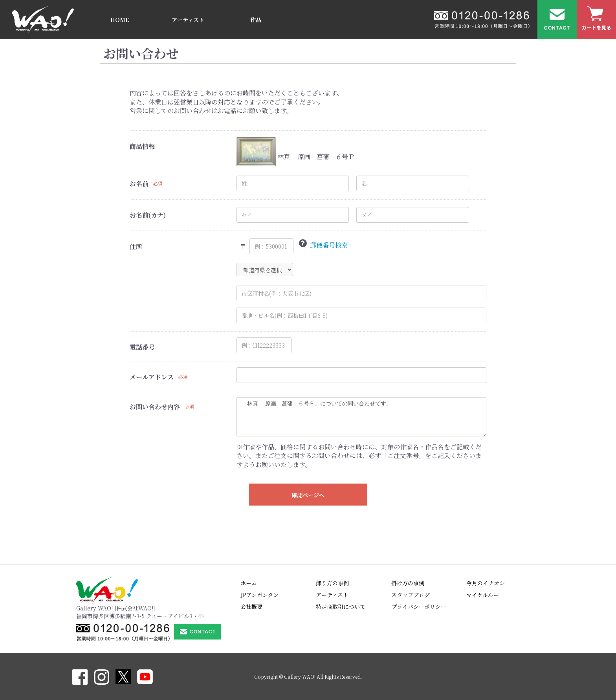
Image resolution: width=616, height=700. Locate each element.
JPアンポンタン (259, 595)
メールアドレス (152, 377)
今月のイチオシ (486, 583)
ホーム (249, 583)
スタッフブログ (411, 595)
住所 (136, 247)
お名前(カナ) (148, 215)
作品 (256, 20)
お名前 (139, 184)
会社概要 (251, 607)
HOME (120, 20)
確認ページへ (308, 495)
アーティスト (188, 20)
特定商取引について (341, 607)
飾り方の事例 (332, 583)
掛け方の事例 (408, 583)
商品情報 (142, 147)
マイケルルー (483, 595)
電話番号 (142, 347)
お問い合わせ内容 (155, 407)
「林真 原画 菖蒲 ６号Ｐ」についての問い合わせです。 (361, 417)
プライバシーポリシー (419, 607)
